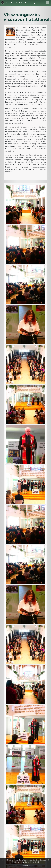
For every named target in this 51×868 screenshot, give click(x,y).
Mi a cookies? (34, 862)
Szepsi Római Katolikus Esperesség (20, 3)
